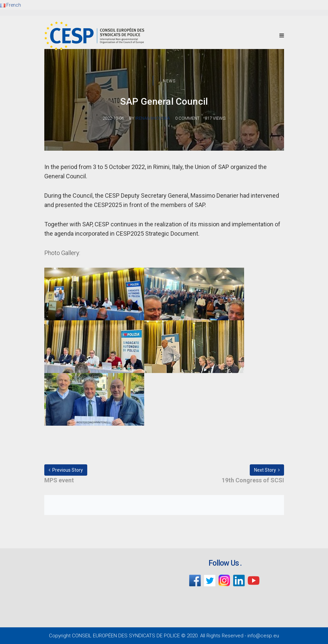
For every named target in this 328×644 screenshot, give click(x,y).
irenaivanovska (153, 118)
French (10, 5)
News (169, 81)
